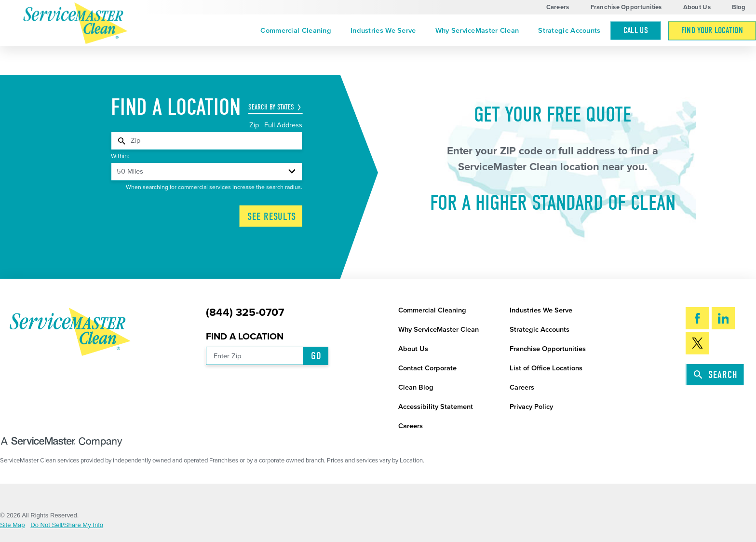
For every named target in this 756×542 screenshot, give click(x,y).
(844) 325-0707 (245, 313)
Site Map (13, 525)
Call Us (636, 31)
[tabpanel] (207, 141)
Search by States (271, 107)
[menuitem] (296, 31)
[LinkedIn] (723, 318)
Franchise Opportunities (626, 7)
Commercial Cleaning (296, 31)
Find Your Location (712, 31)
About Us (697, 7)
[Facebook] (697, 318)
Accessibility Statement (436, 407)
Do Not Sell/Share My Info (67, 525)
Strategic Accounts (569, 31)
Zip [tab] (255, 125)
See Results (272, 217)
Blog (739, 7)
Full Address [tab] (283, 125)
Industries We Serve (383, 31)
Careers (558, 7)
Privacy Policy (531, 407)
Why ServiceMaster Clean (477, 31)
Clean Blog (416, 387)
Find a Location (245, 337)
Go (316, 356)
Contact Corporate (427, 368)
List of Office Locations (546, 368)
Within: (120, 156)
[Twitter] (697, 343)
